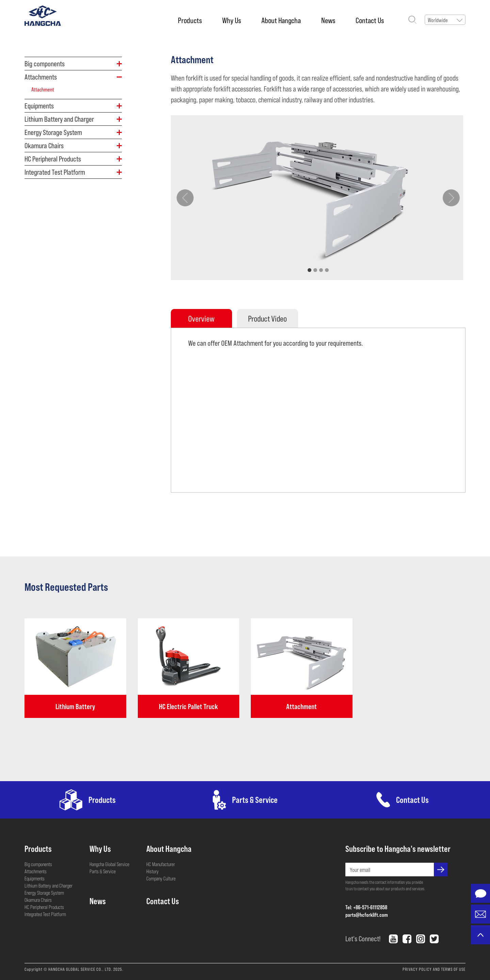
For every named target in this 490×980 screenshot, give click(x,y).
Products (190, 20)
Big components (38, 864)
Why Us (232, 20)
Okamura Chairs (38, 900)
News (328, 20)
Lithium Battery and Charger (48, 886)
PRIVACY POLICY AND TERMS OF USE (434, 969)
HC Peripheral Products (44, 907)
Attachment (43, 89)
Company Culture (161, 878)
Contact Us (370, 20)
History (152, 871)
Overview (201, 318)
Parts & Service (103, 871)
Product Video (267, 318)
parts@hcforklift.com (367, 915)
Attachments (36, 871)
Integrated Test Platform (45, 914)
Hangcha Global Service (109, 864)
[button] (309, 270)
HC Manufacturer (161, 864)
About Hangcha (281, 20)
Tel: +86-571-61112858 (366, 907)
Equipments (35, 878)
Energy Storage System (44, 893)
